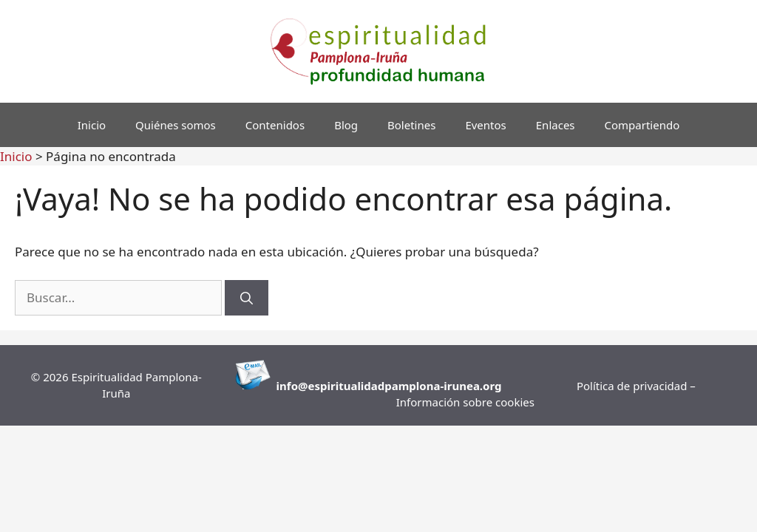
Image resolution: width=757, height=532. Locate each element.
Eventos (485, 125)
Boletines (411, 125)
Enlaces (556, 125)
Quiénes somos (176, 125)
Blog (346, 125)
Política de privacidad (633, 386)
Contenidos (275, 125)
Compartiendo (642, 125)
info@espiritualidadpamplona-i (362, 386)
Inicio (92, 125)
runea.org (475, 386)
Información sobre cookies (465, 402)
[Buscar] (247, 298)
